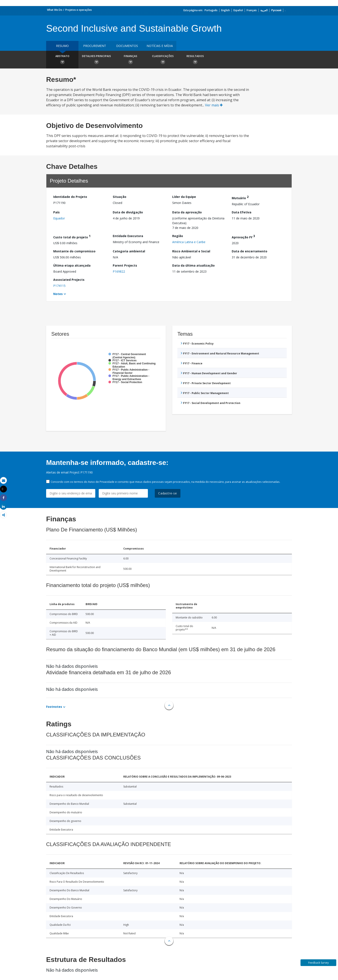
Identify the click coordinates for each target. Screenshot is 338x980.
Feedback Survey (318, 963)
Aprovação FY (243, 237)
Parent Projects (125, 265)
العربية (264, 10)
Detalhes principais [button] (96, 60)
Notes (58, 294)
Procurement (95, 46)
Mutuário (240, 197)
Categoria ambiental (129, 251)
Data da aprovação (187, 212)
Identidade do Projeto (70, 197)
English (225, 10)
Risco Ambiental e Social (191, 251)
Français (252, 10)
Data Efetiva (242, 212)
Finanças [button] (130, 60)
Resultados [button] (195, 60)
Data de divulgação (128, 212)
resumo (62, 46)
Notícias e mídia (160, 46)
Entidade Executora (128, 236)
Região (178, 236)
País (56, 212)
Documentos (127, 46)
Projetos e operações (79, 10)
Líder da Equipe (184, 197)
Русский (276, 10)
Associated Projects (69, 280)
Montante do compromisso (74, 251)
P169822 (119, 271)
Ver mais (214, 105)
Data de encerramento (250, 251)
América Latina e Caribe (189, 242)
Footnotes (54, 707)
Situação (120, 197)
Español (238, 10)
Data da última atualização (193, 265)
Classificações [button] (163, 60)
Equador (59, 218)
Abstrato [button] (62, 60)
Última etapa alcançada (72, 265)
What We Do (55, 10)
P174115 (59, 286)
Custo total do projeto (72, 237)
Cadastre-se (168, 493)
